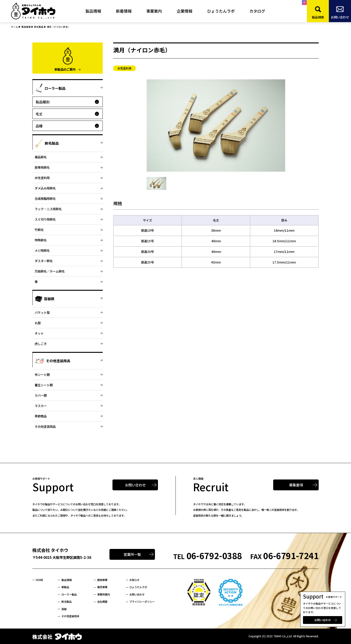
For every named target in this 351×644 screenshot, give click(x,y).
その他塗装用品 (45, 426)
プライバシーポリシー (142, 602)
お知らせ (134, 580)
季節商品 (41, 416)
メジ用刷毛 (42, 250)
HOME (40, 580)
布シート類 (42, 374)
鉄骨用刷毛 (42, 167)
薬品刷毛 (41, 157)
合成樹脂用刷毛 (45, 198)
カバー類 (41, 395)
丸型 (38, 323)
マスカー (41, 406)
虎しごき (41, 344)
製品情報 (67, 580)
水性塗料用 (42, 178)
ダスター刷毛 (44, 261)
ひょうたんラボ (138, 587)
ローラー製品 (69, 594)
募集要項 (296, 485)
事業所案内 (104, 594)
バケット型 (42, 312)
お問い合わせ (323, 620)
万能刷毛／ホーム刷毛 (50, 271)
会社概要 (102, 602)
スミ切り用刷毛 (45, 219)
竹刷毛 (39, 230)
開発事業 (102, 580)
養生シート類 (44, 385)
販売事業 (102, 587)
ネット (39, 333)
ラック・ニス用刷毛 (48, 209)
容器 (64, 609)
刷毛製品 (67, 602)
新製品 (65, 587)
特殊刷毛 (41, 240)
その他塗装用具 (70, 616)
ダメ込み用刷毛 (45, 188)
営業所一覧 (132, 554)
